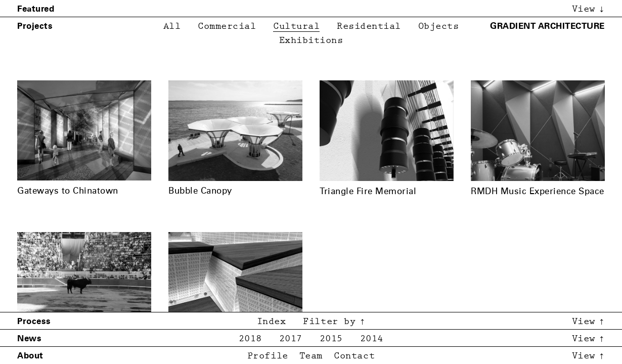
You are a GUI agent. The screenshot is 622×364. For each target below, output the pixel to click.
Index (272, 322)
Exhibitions (311, 41)
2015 (331, 339)
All (172, 27)
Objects (439, 27)
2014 (372, 339)
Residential (369, 27)
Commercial (227, 27)
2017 (291, 339)
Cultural (296, 27)
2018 (250, 339)
